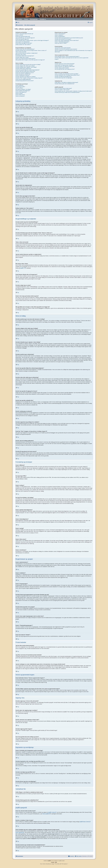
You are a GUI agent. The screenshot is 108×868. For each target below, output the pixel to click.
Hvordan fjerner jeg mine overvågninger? (63, 78)
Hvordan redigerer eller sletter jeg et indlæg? (25, 66)
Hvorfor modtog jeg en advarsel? (23, 75)
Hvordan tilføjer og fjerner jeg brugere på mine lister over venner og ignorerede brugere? (71, 58)
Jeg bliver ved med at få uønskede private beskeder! (66, 49)
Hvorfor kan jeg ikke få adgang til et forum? (25, 73)
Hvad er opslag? (19, 93)
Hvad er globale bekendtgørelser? (23, 91)
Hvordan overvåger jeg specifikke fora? (63, 76)
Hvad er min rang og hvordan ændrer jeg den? (26, 59)
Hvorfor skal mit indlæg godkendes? (23, 79)
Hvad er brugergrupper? (60, 36)
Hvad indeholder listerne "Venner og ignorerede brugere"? (67, 56)
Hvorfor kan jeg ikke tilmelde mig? (23, 36)
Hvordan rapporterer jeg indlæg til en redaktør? (26, 77)
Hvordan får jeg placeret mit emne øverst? (25, 81)
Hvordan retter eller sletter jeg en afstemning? (25, 71)
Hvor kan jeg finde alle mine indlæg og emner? (65, 69)
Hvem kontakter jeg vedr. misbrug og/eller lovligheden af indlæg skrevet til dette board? (73, 91)
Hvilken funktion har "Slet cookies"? (23, 45)
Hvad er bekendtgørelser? (21, 92)
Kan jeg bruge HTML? (20, 87)
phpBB (49, 861)
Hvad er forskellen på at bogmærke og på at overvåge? (67, 74)
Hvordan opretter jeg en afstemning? (23, 69)
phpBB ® (22, 268)
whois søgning (19, 833)
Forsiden (20, 19)
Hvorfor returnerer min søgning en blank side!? (65, 66)
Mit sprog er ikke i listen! (21, 55)
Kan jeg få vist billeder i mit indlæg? (23, 89)
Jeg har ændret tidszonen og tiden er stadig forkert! (27, 53)
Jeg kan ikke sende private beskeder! (63, 48)
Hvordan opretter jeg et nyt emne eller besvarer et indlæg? (28, 64)
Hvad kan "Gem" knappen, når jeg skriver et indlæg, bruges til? (29, 78)
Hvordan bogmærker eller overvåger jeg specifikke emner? (67, 75)
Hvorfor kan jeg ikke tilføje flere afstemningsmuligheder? (28, 70)
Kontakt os (43, 19)
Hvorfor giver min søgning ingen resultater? (64, 65)
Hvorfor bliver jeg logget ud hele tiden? (24, 43)
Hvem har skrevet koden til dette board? (63, 88)
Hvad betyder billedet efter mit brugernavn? (25, 56)
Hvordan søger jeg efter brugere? (62, 68)
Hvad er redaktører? (59, 35)
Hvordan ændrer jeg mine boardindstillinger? (25, 49)
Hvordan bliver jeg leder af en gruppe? (63, 39)
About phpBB (46, 814)
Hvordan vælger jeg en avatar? (22, 57)
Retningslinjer (34, 19)
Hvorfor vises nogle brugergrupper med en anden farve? (67, 40)
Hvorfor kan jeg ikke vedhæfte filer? (23, 74)
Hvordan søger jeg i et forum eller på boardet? (65, 64)
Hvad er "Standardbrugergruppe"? (62, 42)
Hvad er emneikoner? (20, 96)
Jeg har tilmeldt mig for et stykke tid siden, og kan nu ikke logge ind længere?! (32, 40)
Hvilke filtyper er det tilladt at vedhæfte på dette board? (66, 82)
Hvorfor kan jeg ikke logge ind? (22, 39)
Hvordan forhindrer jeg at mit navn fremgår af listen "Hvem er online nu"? (31, 50)
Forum (26, 19)
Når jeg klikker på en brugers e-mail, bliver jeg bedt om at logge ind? (30, 60)
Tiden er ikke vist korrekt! (21, 52)
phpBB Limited (52, 812)
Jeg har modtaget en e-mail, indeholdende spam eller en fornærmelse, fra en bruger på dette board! (73, 51)
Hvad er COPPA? (19, 35)
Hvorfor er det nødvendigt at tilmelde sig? (24, 34)
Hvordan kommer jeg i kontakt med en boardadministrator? (67, 92)
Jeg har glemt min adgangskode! (23, 42)
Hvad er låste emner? (20, 95)
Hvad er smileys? (19, 88)
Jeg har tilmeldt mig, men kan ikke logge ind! (25, 38)
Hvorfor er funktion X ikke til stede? (62, 90)
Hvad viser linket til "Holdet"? (61, 43)
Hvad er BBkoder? (20, 85)
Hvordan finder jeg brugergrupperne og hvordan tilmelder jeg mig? (69, 38)
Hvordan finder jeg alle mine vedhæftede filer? (65, 84)
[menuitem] (17, 22)
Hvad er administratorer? (60, 34)
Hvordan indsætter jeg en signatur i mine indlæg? (26, 67)
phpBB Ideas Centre (84, 822)
